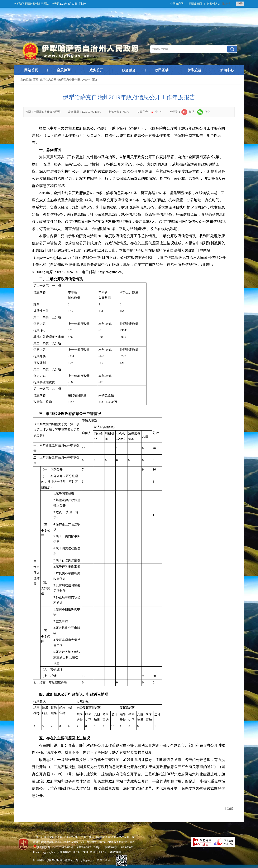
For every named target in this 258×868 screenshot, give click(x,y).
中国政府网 (177, 4)
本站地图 (115, 852)
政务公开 (96, 70)
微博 (188, 112)
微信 (204, 112)
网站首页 (31, 70)
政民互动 (162, 70)
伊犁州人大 (214, 4)
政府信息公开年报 (69, 80)
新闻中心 (227, 70)
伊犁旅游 (194, 70)
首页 (35, 80)
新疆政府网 (195, 4)
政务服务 (129, 70)
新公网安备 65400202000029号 (53, 847)
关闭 (229, 809)
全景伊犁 (64, 70)
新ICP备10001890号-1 (89, 847)
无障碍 (226, 4)
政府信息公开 (48, 80)
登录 (240, 4)
